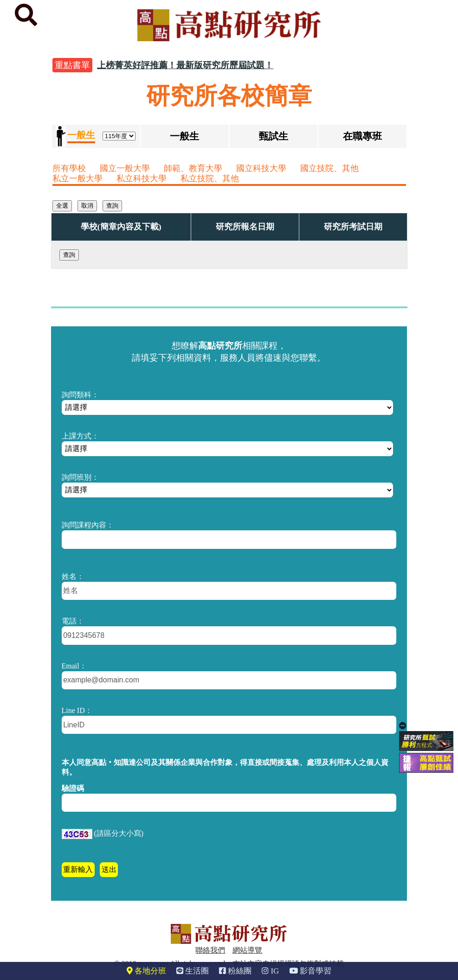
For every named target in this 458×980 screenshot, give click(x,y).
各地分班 (146, 971)
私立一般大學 (77, 178)
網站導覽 (247, 950)
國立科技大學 (261, 168)
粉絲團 (235, 971)
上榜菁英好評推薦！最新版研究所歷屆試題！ (185, 65)
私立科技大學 (142, 178)
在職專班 (362, 136)
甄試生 (274, 136)
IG (270, 971)
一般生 (184, 136)
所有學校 (69, 168)
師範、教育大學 (193, 168)
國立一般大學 (125, 168)
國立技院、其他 (329, 168)
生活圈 (193, 971)
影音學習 (310, 971)
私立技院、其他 (210, 178)
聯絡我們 (210, 950)
